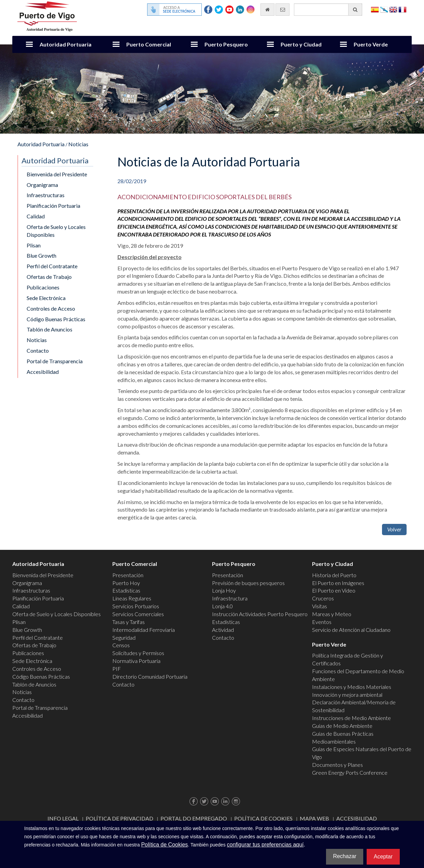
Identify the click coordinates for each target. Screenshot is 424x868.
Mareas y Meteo (332, 614)
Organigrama (42, 185)
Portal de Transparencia (55, 361)
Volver (394, 529)
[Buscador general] (328, 10)
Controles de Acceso (51, 308)
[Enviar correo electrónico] (282, 10)
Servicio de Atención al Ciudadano (351, 630)
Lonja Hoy (224, 590)
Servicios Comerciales (138, 614)
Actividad (223, 630)
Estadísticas (126, 590)
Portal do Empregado (194, 818)
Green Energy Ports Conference (350, 772)
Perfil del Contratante (52, 266)
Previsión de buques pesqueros (248, 583)
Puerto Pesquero (226, 44)
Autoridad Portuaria (66, 44)
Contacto (38, 350)
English (393, 9)
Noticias (78, 144)
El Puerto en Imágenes (338, 583)
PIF (117, 669)
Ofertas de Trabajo (49, 277)
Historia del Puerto (334, 575)
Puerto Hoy (126, 583)
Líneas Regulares (132, 598)
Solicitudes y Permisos (138, 653)
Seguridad (124, 638)
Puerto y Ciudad (301, 44)
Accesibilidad (43, 372)
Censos (121, 645)
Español (375, 9)
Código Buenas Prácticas (56, 319)
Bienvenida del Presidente (57, 174)
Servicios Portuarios (136, 606)
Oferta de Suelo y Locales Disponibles (56, 231)
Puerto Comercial (149, 44)
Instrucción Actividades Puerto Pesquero (260, 614)
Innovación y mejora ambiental (347, 695)
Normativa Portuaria (136, 661)
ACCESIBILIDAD (357, 818)
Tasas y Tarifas (129, 622)
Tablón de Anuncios (50, 329)
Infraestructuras (46, 195)
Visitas (320, 606)
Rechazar (344, 856)
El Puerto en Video (334, 590)
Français (402, 9)
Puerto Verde (371, 44)
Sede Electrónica (46, 298)
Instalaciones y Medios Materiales (352, 687)
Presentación (128, 575)
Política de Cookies (263, 818)
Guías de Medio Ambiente (342, 726)
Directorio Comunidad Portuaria (150, 676)
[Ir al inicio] (267, 10)
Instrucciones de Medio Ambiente (351, 718)
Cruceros (323, 598)
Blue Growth (41, 255)
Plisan (34, 245)
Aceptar (383, 857)
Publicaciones (43, 287)
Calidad (36, 216)
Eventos (322, 622)
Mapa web (314, 818)
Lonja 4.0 (222, 606)
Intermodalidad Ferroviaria (144, 630)
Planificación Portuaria (53, 206)
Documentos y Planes (337, 765)
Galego (384, 9)
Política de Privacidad (119, 818)
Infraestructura (230, 598)
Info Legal (63, 818)
